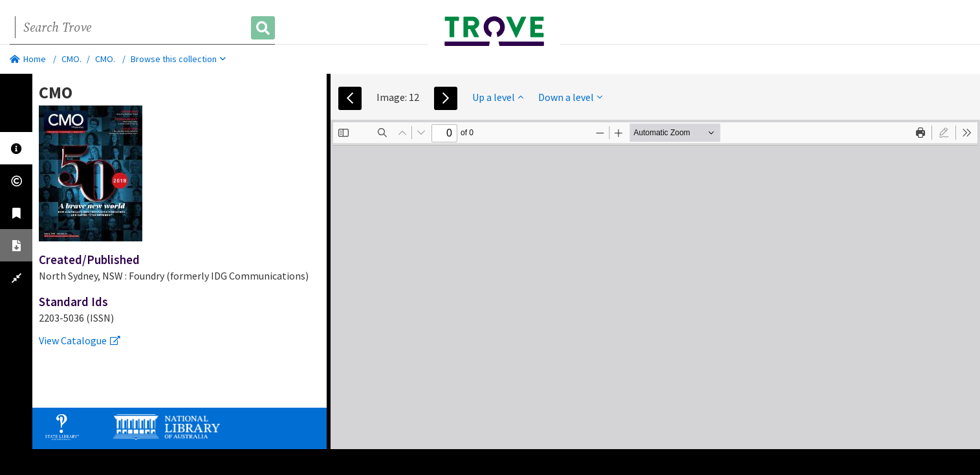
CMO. (71, 59)
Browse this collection (178, 59)
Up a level (498, 97)
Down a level (570, 97)
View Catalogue (80, 340)
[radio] (944, 133)
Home (28, 59)
